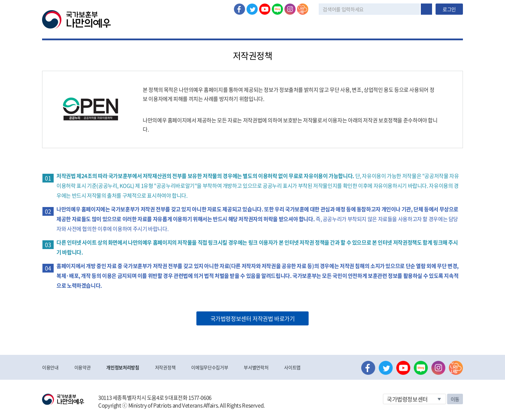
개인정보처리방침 (123, 367)
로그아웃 (150, 4)
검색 (426, 9)
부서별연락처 (256, 367)
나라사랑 (303, 9)
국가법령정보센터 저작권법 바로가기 (253, 318)
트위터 (252, 9)
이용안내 (50, 367)
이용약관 (83, 367)
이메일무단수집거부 (210, 367)
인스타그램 (290, 9)
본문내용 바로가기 (0, 0)
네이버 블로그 (277, 9)
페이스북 (240, 9)
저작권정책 (165, 367)
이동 (455, 399)
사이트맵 (292, 367)
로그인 (125, 4)
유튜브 (265, 9)
